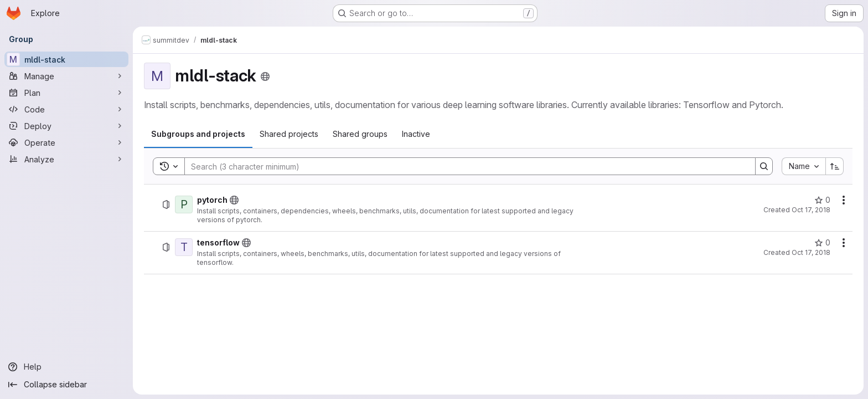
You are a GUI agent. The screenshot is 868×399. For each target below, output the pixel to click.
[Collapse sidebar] (66, 385)
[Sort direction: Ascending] (835, 166)
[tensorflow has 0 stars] (822, 243)
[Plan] (66, 93)
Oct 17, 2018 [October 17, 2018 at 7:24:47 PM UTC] (811, 210)
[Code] (66, 109)
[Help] (66, 367)
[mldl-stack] (66, 59)
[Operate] (66, 142)
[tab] (198, 134)
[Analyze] (66, 159)
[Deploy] (66, 126)
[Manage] (66, 76)
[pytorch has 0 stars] (822, 200)
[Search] (464, 166)
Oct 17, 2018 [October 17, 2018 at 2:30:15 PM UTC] (811, 252)
